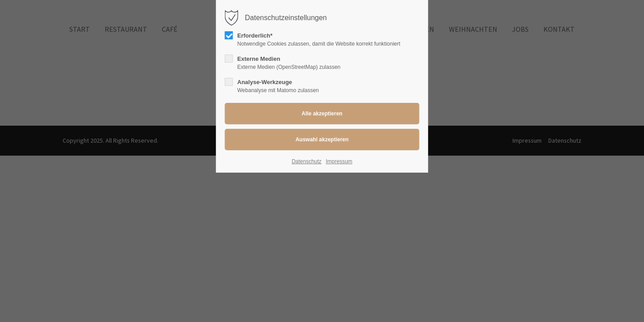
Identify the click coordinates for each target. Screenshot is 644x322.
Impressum (339, 161)
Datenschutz (307, 161)
